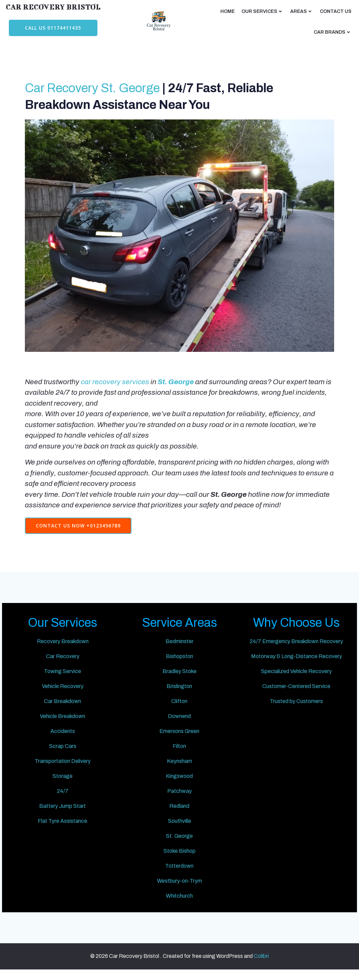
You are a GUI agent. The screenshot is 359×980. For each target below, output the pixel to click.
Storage (64, 784)
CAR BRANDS (333, 31)
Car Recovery (63, 664)
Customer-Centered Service (296, 694)
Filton (180, 754)
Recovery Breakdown (63, 649)
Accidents (63, 739)
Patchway (180, 799)
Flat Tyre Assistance (64, 829)
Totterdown (180, 874)
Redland (180, 814)
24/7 (63, 799)
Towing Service (64, 679)
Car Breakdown (64, 709)
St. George (180, 844)
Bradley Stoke (180, 679)
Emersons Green (180, 739)
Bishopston (180, 664)
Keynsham (180, 769)
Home (228, 10)
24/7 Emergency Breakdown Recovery (296, 649)
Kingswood (180, 784)
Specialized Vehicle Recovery (296, 679)
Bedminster (180, 649)
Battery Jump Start (64, 814)
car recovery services (116, 384)
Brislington (180, 694)
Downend (180, 724)
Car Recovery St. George (94, 91)
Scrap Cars (63, 754)
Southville (180, 829)
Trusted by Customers (296, 709)
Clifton (180, 709)
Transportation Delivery (63, 769)
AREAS (302, 10)
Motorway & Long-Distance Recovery (295, 664)
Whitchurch (180, 904)
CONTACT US (336, 10)
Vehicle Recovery (63, 694)
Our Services (263, 10)
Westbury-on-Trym (180, 889)
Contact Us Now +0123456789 (80, 528)
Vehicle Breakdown (64, 724)
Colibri (261, 967)
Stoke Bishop (180, 859)
